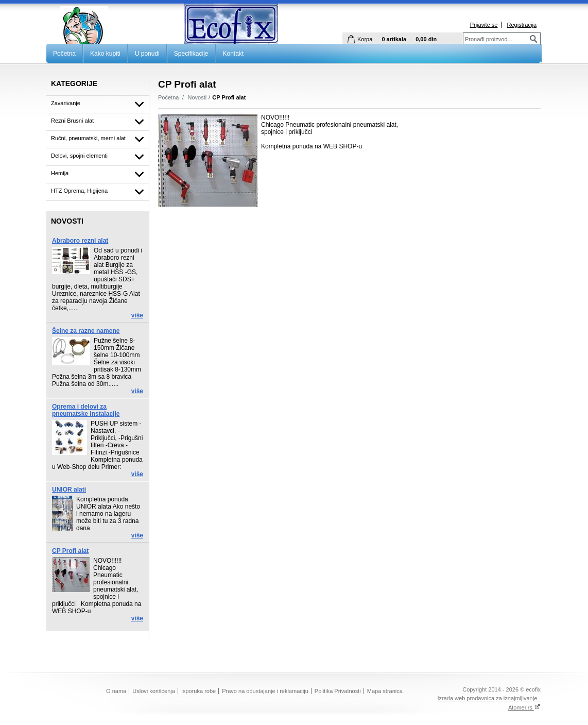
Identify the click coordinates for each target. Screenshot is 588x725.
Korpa (365, 39)
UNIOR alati (69, 490)
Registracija (522, 25)
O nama (116, 691)
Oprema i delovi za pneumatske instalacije (86, 410)
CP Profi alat (70, 551)
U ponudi (147, 54)
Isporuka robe (198, 691)
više (137, 315)
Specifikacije (191, 54)
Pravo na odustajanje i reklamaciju (265, 691)
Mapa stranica (385, 691)
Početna (64, 54)
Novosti (197, 97)
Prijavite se (484, 25)
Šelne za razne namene (86, 331)
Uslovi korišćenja (154, 691)
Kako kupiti (105, 54)
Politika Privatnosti (338, 691)
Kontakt (234, 54)
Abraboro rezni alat (80, 241)
